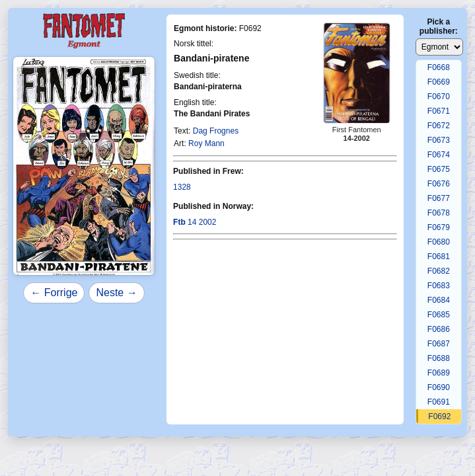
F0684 (439, 300)
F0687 (439, 344)
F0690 (439, 387)
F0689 (439, 373)
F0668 (439, 67)
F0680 (439, 242)
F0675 (439, 169)
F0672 (439, 126)
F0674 (439, 155)
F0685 (439, 315)
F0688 (439, 358)
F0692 (439, 416)
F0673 (439, 140)
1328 (182, 187)
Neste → (116, 293)
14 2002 (195, 222)
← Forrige (54, 293)
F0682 (439, 271)
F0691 (439, 402)
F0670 (439, 97)
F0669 (439, 82)
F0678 (439, 213)
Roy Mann (206, 143)
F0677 (439, 198)
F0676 (439, 184)
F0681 (439, 257)
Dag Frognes (216, 131)
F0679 (439, 227)
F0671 (439, 111)
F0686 (439, 329)
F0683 (439, 286)
